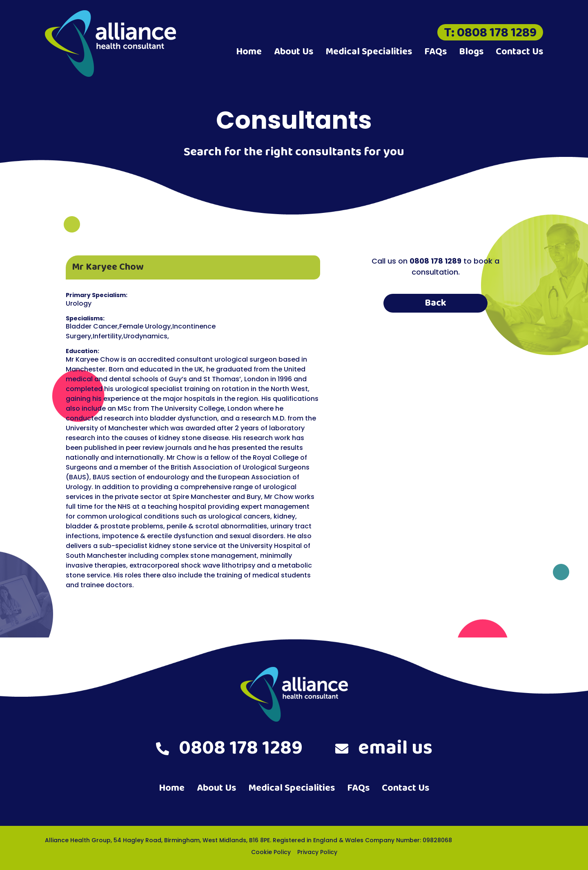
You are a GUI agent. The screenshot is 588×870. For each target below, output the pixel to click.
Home (249, 52)
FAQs (435, 52)
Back (435, 303)
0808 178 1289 (229, 748)
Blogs (471, 52)
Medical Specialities (369, 52)
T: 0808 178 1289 (490, 32)
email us (384, 748)
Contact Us (519, 52)
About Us (294, 52)
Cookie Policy (271, 852)
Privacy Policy (317, 852)
